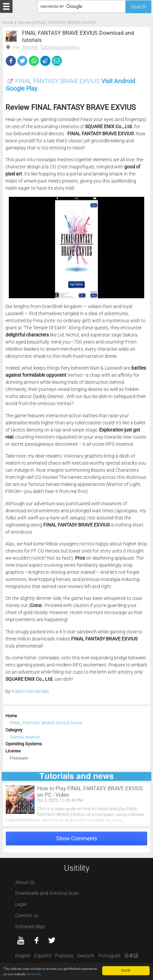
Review (30, 47)
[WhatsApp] (34, 61)
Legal (21, 904)
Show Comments (77, 838)
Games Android (25, 737)
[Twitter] (22, 61)
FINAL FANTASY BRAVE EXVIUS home (46, 723)
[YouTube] (21, 940)
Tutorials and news (59, 47)
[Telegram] (45, 61)
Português (110, 956)
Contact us (27, 916)
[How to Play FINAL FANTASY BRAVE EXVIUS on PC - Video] (76, 804)
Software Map (30, 927)
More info (34, 974)
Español (43, 956)
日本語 (131, 956)
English (23, 956)
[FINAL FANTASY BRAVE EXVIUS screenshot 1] (76, 248)
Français (64, 956)
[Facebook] (11, 61)
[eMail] (57, 61)
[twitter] (52, 940)
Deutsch (86, 956)
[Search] (81, 6)
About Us (25, 882)
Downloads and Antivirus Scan (47, 893)
